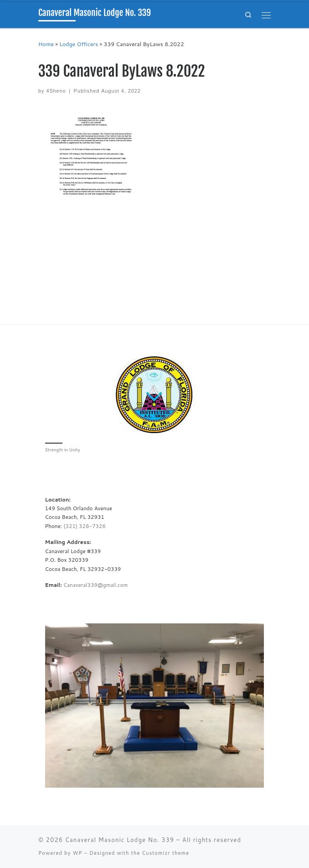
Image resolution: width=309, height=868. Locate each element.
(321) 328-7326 (85, 526)
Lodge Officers (79, 44)
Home (46, 44)
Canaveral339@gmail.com (96, 585)
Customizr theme (165, 853)
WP (77, 853)
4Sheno (56, 91)
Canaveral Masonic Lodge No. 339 (120, 840)
